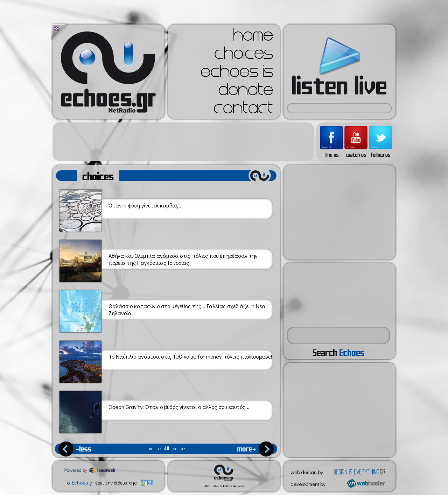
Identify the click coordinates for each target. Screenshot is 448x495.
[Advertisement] (183, 142)
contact (243, 110)
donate (246, 92)
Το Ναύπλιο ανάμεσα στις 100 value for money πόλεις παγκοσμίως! (166, 360)
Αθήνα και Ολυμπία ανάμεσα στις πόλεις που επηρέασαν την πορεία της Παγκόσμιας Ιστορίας (159, 260)
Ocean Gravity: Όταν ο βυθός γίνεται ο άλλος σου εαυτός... (155, 411)
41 (174, 449)
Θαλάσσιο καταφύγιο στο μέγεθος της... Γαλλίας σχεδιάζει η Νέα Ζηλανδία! (162, 310)
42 (183, 449)
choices (244, 55)
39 (159, 449)
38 (150, 449)
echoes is (237, 73)
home (253, 37)
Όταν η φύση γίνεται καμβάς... (121, 209)
